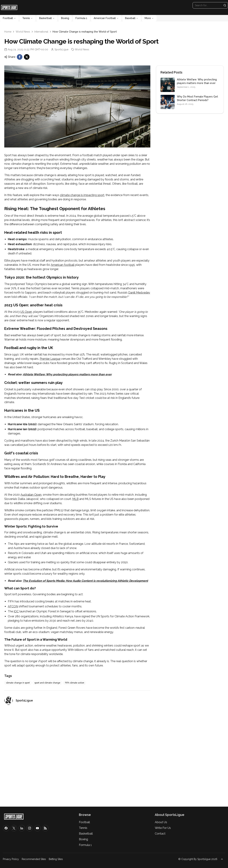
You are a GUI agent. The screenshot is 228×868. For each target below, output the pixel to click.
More (149, 18)
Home (8, 32)
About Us (161, 822)
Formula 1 (81, 18)
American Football (106, 18)
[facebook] (20, 57)
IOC (16, 611)
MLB (75, 499)
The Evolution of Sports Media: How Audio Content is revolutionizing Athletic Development (85, 581)
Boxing (65, 18)
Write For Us (163, 828)
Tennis (28, 18)
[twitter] (27, 57)
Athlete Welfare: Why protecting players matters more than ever (67, 374)
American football (63, 265)
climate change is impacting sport (82, 195)
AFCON (13, 606)
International (41, 32)
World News (23, 32)
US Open (26, 312)
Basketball (47, 18)
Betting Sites (56, 859)
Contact (160, 834)
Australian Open (31, 495)
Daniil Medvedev (139, 293)
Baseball (132, 18)
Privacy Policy (11, 859)
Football (9, 18)
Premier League (50, 359)
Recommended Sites (34, 859)
